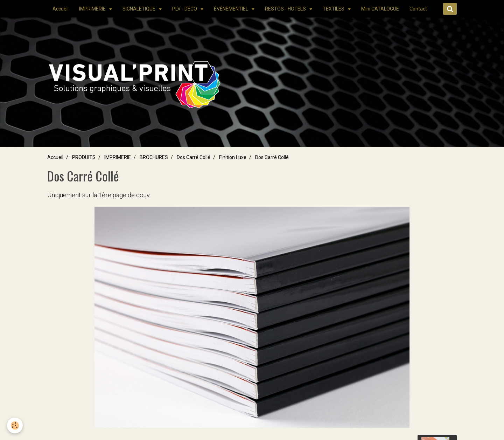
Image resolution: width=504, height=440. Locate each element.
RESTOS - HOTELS (286, 9)
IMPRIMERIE (93, 9)
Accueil (61, 9)
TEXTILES (334, 9)
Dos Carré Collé (194, 157)
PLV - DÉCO (185, 9)
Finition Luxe (233, 157)
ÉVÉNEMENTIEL (232, 9)
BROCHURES (154, 157)
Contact (418, 9)
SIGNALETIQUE (139, 9)
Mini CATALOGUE (380, 9)
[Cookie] (15, 425)
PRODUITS (84, 157)
